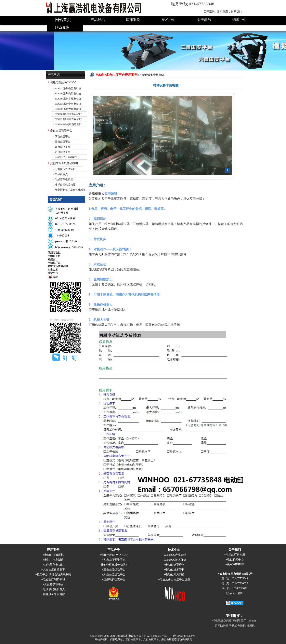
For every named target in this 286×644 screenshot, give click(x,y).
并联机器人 (97, 194)
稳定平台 (53, 273)
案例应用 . (223, 12)
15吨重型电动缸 (54, 565)
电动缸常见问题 (175, 575)
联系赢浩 (62, 28)
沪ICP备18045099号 (184, 636)
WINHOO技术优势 (175, 560)
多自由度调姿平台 (61, 131)
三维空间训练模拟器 (115, 224)
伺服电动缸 (54, 253)
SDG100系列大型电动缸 (68, 114)
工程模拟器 (141, 224)
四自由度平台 (63, 147)
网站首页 (63, 20)
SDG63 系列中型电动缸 (68, 104)
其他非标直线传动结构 (64, 163)
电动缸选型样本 (175, 565)
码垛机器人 (61, 174)
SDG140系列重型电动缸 (68, 124)
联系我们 (236, 12)
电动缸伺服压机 (54, 555)
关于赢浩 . (210, 12)
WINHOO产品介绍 (175, 555)
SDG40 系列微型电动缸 (68, 94)
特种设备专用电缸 (54, 594)
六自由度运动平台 (114, 575)
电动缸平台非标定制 (66, 157)
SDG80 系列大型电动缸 (68, 109)
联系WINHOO (235, 564)
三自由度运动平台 (114, 570)
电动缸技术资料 (175, 570)
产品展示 (98, 20)
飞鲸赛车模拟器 (64, 179)
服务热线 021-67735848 (192, 4)
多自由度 (53, 270)
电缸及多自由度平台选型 (175, 579)
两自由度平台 (63, 136)
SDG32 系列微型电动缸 (68, 88)
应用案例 (133, 20)
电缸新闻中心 (235, 560)
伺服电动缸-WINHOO (63, 82)
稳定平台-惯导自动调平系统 (54, 575)
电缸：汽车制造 (54, 560)
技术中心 (169, 20)
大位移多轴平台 (54, 584)
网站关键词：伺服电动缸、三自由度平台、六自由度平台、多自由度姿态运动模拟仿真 (143, 639)
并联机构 (95, 199)
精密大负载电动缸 (58, 266)
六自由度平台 (63, 152)
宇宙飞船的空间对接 (106, 254)
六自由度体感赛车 (54, 570)
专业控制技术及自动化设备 (70, 190)
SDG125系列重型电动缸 (68, 119)
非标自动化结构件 (65, 185)
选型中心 (240, 20)
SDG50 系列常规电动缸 (68, 99)
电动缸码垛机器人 (54, 589)
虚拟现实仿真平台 (114, 579)
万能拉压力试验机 (65, 169)
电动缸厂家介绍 (235, 555)
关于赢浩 (204, 20)
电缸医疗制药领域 (54, 579)
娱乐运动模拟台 (106, 229)
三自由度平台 (63, 142)
